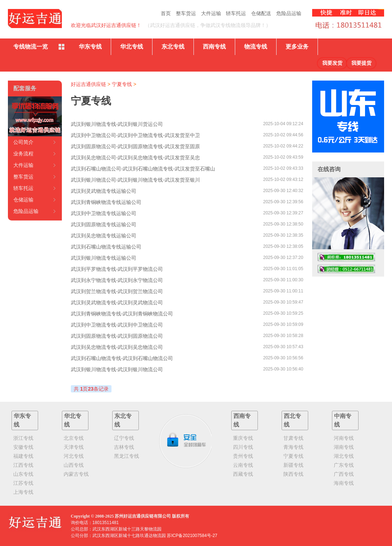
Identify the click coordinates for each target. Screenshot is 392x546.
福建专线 (23, 456)
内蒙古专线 (76, 474)
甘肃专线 (293, 438)
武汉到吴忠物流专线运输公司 (104, 236)
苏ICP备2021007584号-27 (192, 536)
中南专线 (343, 420)
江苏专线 (23, 483)
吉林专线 (124, 447)
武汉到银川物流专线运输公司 (104, 258)
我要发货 (332, 63)
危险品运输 (289, 13)
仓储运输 (23, 200)
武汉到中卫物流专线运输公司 (104, 213)
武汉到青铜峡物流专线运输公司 (106, 202)
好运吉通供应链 (88, 84)
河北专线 (74, 456)
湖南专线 (344, 447)
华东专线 (90, 47)
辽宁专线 (124, 438)
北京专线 (74, 438)
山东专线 (23, 474)
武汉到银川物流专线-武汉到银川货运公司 (117, 124)
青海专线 (293, 447)
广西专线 (344, 474)
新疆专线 (293, 465)
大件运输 (211, 13)
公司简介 (23, 142)
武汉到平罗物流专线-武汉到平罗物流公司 (117, 269)
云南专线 (243, 465)
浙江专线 (23, 438)
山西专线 (74, 465)
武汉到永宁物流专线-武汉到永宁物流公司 (117, 280)
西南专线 (214, 47)
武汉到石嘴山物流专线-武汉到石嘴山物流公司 (122, 358)
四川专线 (243, 447)
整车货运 (186, 13)
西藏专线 (243, 474)
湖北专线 (344, 456)
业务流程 (23, 154)
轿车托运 (236, 13)
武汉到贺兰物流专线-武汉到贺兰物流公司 (117, 291)
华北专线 (132, 47)
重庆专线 (243, 438)
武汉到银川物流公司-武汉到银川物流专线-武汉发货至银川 (135, 180)
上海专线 (23, 492)
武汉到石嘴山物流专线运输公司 (106, 247)
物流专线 (256, 47)
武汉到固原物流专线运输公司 (104, 224)
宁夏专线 (122, 84)
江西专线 (23, 465)
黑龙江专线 (127, 456)
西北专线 (292, 420)
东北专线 (173, 47)
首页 (166, 13)
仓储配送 (261, 13)
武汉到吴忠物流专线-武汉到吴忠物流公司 (117, 347)
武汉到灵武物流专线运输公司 (104, 191)
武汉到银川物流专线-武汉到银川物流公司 (117, 369)
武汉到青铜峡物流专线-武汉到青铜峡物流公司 (122, 314)
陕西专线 (293, 474)
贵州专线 (243, 456)
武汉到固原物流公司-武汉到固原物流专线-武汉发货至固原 (135, 146)
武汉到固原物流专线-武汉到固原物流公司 (117, 336)
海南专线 (344, 483)
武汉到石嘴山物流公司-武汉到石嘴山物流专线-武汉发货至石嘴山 (143, 169)
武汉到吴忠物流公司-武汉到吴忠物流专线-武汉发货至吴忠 (135, 158)
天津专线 (74, 447)
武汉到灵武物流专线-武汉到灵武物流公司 (117, 302)
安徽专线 (23, 447)
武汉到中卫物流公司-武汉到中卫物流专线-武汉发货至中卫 (135, 135)
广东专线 (344, 465)
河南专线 (344, 438)
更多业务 (297, 47)
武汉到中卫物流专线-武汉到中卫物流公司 (117, 325)
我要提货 (361, 63)
